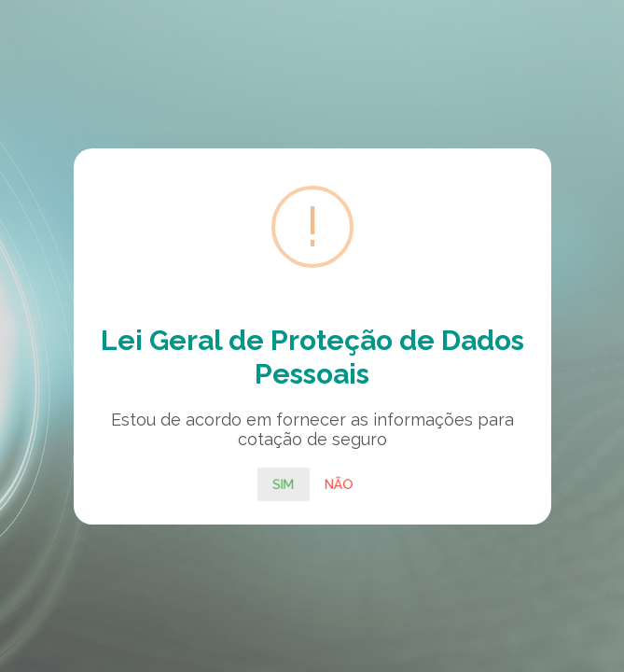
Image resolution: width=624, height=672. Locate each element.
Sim (284, 483)
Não (339, 483)
